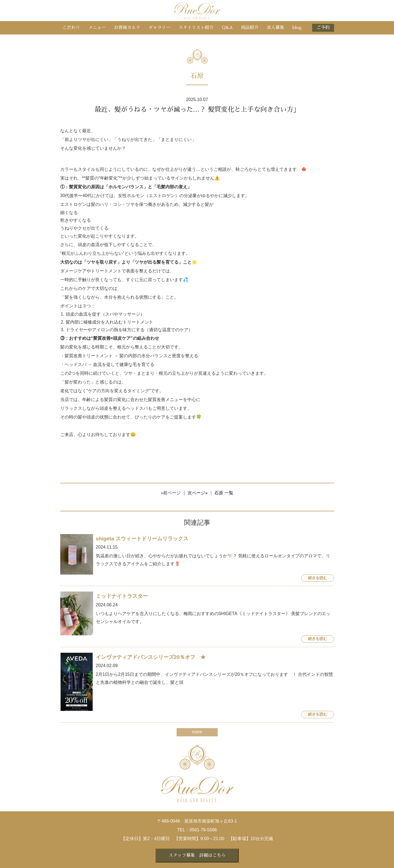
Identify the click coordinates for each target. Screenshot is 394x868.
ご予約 (323, 28)
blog (297, 28)
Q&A (227, 28)
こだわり (71, 28)
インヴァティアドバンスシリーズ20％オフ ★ (151, 657)
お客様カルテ (127, 28)
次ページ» (198, 493)
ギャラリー (159, 28)
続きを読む (318, 578)
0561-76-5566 (203, 830)
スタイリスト (196, 28)
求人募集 (275, 28)
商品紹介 (250, 28)
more (197, 732)
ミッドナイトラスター (122, 596)
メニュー (97, 28)
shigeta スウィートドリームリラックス (142, 539)
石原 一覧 (224, 493)
